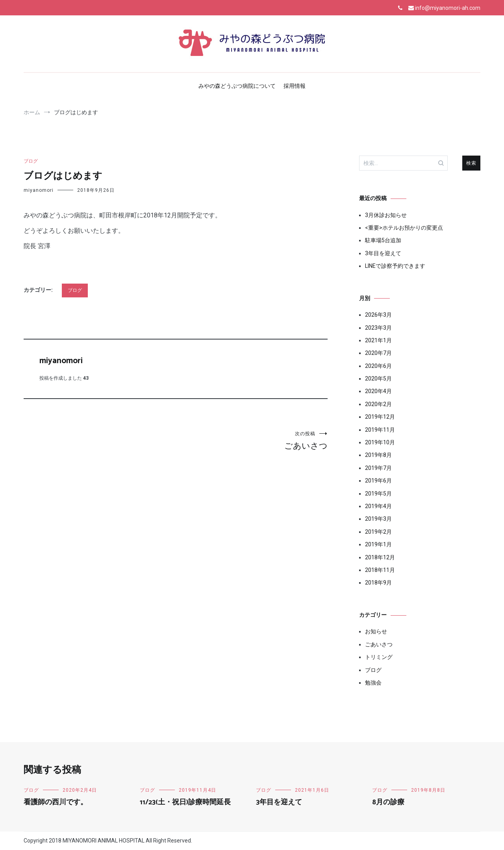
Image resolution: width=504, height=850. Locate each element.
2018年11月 (380, 570)
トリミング (379, 657)
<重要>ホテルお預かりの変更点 (404, 228)
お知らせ (376, 631)
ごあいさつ (252, 441)
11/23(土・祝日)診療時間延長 (185, 802)
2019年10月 (380, 442)
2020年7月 (378, 353)
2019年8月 (378, 455)
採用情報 (295, 86)
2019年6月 (378, 481)
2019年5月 (378, 494)
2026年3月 (378, 315)
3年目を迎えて (383, 253)
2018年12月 (380, 557)
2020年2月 (378, 404)
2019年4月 (378, 506)
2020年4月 (378, 391)
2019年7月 (378, 468)
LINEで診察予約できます (395, 266)
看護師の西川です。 (56, 802)
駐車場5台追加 (383, 240)
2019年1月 (378, 544)
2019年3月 (378, 519)
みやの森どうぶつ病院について (237, 86)
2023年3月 (378, 328)
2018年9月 (378, 583)
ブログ (31, 161)
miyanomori (39, 190)
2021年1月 (378, 340)
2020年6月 (378, 366)
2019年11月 (380, 430)
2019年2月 (378, 532)
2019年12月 (380, 417)
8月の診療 (388, 802)
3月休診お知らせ (386, 215)
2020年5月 (378, 379)
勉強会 (373, 683)
